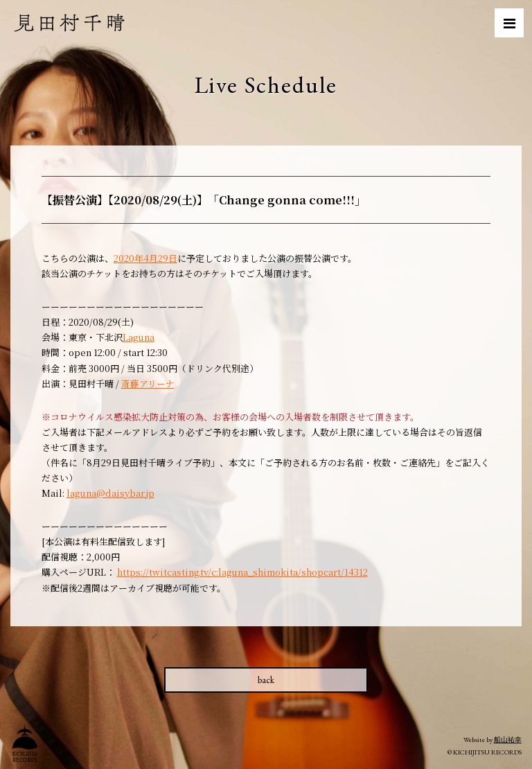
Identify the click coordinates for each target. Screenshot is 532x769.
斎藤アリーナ (148, 383)
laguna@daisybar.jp (110, 493)
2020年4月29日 (145, 258)
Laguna (139, 337)
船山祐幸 (508, 740)
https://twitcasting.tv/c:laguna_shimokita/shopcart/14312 (242, 572)
